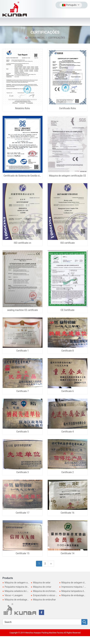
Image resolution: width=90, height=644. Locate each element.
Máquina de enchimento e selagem (51, 591)
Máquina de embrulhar (44, 600)
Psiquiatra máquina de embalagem (22, 587)
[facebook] (42, 612)
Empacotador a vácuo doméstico (50, 595)
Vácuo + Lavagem (14, 595)
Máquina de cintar (42, 587)
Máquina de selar (42, 583)
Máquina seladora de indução (19, 591)
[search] (84, 622)
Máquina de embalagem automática (23, 600)
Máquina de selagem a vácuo (19, 583)
